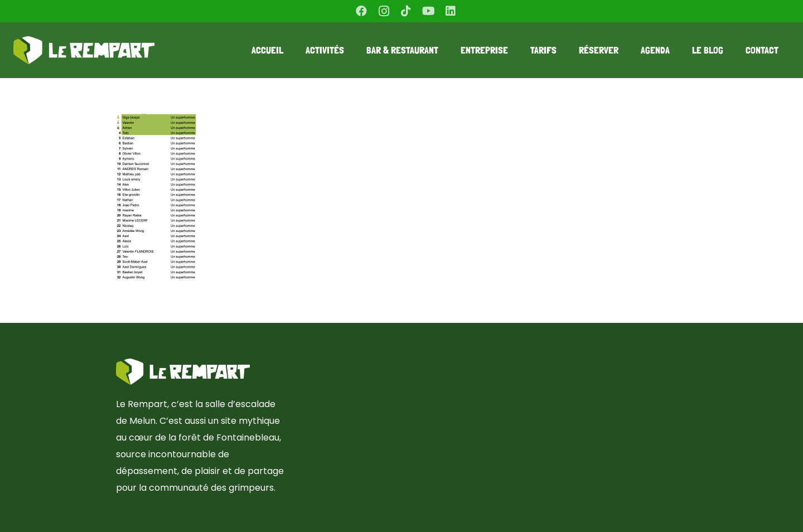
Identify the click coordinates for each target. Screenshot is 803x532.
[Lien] (84, 50)
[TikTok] (406, 11)
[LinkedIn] (451, 11)
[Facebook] (361, 11)
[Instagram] (384, 11)
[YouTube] (428, 11)
